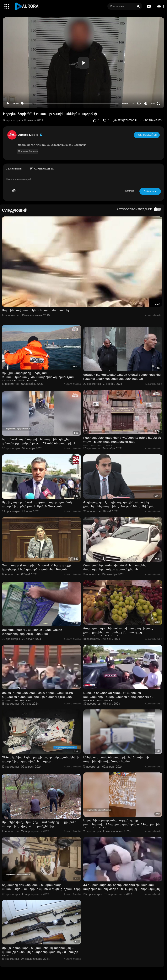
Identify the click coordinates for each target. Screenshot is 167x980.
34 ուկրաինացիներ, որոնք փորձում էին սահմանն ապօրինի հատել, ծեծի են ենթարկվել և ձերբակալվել (121, 887)
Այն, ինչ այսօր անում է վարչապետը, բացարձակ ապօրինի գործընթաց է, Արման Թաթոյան (37, 504)
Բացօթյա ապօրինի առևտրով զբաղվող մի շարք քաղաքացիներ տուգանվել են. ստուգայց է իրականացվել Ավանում (118, 632)
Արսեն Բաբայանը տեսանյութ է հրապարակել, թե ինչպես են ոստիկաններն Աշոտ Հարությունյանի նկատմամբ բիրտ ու (37, 697)
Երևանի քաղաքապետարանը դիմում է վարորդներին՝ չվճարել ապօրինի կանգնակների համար (122, 377)
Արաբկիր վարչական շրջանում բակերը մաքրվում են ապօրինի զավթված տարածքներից (40, 824)
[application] (83, 63)
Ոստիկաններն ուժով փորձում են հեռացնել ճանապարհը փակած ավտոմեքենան (114, 567)
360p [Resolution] (153, 104)
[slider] (70, 103)
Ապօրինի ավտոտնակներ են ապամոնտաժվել (35, 310)
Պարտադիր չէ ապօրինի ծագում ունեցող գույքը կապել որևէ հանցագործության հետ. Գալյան (36, 567)
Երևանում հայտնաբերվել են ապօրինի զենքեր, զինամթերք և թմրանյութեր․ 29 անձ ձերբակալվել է (39, 441)
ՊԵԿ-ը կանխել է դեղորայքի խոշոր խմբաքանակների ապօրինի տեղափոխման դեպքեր (40, 759)
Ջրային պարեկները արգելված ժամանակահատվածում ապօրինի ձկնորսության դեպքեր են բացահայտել (38, 377)
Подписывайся (147, 135)
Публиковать (150, 191)
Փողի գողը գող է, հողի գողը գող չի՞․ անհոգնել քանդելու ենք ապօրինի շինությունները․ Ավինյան (119, 504)
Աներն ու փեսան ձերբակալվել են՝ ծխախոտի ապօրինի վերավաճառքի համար (116, 759)
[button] (160, 6)
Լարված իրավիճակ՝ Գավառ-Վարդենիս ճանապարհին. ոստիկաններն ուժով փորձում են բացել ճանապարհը (118, 697)
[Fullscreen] (159, 103)
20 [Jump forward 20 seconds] (139, 103)
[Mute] (146, 103)
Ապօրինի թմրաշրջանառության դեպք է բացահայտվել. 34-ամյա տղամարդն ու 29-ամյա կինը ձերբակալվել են (122, 824)
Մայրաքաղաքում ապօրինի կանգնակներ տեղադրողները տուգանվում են (32, 632)
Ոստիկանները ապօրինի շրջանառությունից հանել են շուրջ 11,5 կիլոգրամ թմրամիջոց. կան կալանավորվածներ (122, 442)
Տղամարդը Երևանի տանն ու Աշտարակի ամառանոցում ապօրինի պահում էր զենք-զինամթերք (41, 887)
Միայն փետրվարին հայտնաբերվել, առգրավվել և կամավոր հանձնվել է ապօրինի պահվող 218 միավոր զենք (40, 952)
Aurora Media (30, 135)
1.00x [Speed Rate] (133, 104)
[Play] (8, 103)
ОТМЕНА (130, 191)
